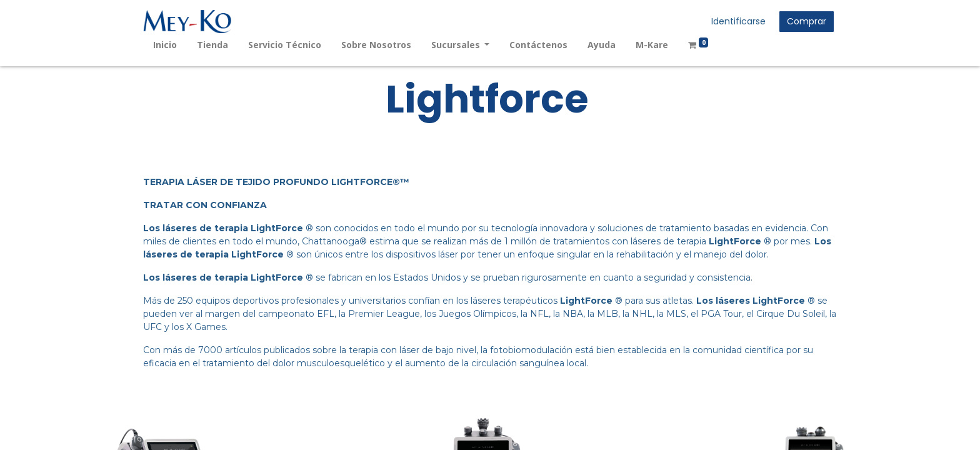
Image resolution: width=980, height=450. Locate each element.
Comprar (807, 21)
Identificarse (738, 21)
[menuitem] (165, 45)
